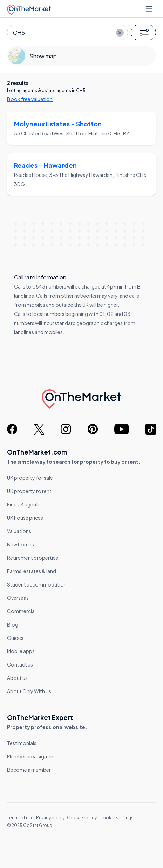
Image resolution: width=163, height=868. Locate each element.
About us (17, 678)
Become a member (29, 770)
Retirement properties (33, 558)
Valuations (19, 531)
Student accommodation (37, 584)
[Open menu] (150, 9)
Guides (15, 638)
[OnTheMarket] (29, 8)
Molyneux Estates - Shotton (58, 124)
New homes (21, 544)
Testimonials (22, 743)
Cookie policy (82, 818)
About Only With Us (29, 691)
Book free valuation (30, 99)
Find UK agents (24, 504)
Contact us (20, 664)
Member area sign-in (30, 756)
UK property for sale (30, 478)
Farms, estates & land (32, 571)
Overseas (18, 598)
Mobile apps (21, 651)
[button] (143, 32)
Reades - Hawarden (45, 165)
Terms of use (20, 818)
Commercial (21, 611)
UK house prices (25, 518)
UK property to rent (29, 491)
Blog (13, 624)
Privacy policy (50, 818)
